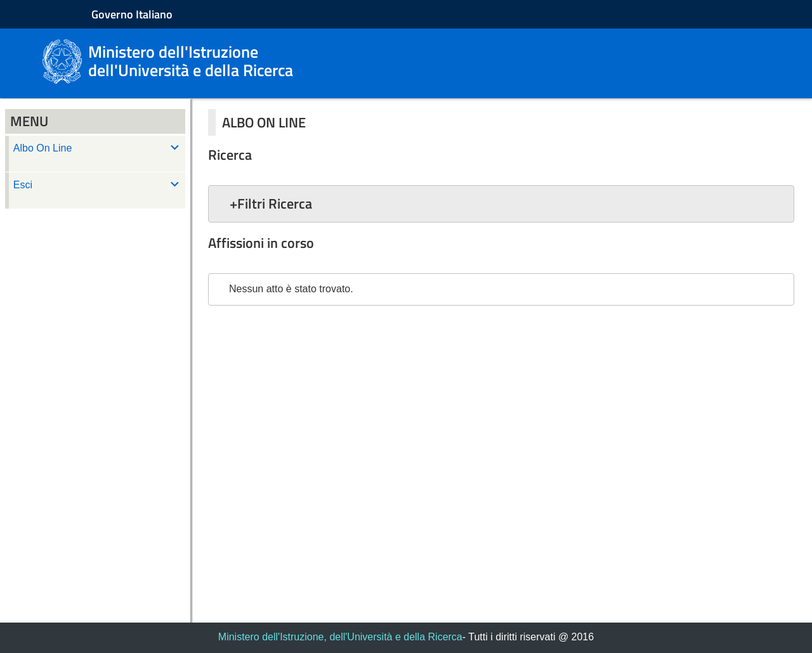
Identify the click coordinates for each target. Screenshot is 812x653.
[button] (501, 204)
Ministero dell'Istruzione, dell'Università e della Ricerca (340, 637)
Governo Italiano (132, 14)
